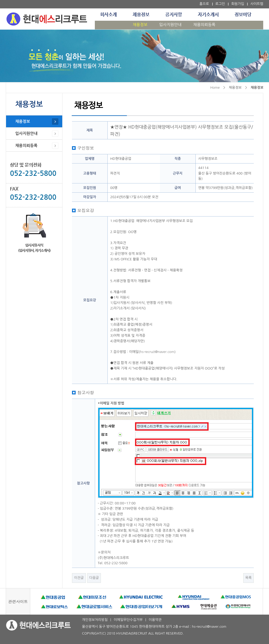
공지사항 (174, 15)
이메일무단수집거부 (128, 620)
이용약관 (155, 620)
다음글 (94, 578)
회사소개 (108, 15)
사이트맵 (257, 4)
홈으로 (204, 4)
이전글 (79, 578)
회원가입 (238, 4)
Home (215, 88)
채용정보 (141, 15)
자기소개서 (208, 15)
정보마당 (243, 15)
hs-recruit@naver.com (157, 352)
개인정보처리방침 (95, 620)
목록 (249, 578)
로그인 (220, 4)
